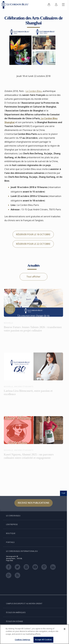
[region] (34, 634)
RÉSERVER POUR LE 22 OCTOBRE (33, 244)
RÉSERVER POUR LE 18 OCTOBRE (33, 234)
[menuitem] (49, 5)
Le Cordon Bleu (34, 91)
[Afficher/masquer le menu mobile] (63, 5)
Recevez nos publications (34, 503)
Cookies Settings (23, 640)
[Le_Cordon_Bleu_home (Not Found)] (16, 5)
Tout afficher (33, 277)
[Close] (65, 629)
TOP (63, 493)
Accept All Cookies (43, 640)
